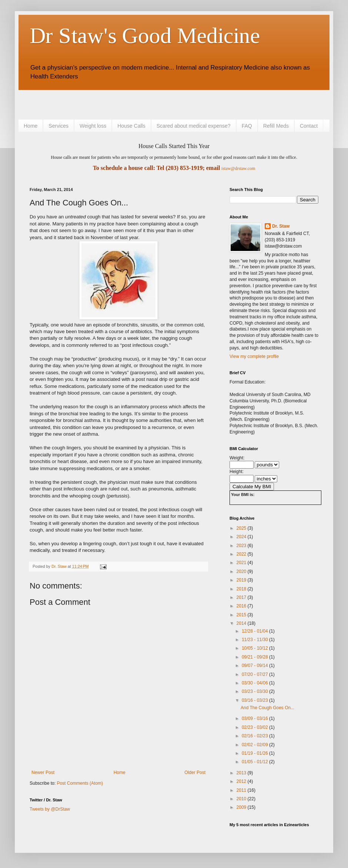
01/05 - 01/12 (255, 762)
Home (31, 126)
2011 (242, 790)
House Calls (131, 126)
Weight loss (93, 126)
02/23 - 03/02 (255, 727)
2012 (242, 781)
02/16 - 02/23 (255, 736)
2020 (242, 572)
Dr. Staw (281, 226)
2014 (242, 623)
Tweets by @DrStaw (50, 809)
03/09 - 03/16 (255, 718)
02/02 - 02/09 (255, 745)
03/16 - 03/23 (255, 700)
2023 (242, 546)
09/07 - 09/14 (255, 666)
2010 (242, 799)
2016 (242, 606)
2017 (242, 597)
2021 (242, 563)
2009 (242, 807)
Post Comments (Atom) (80, 783)
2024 (242, 537)
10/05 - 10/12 (255, 648)
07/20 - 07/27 (255, 674)
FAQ (247, 126)
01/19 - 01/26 (255, 753)
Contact (309, 126)
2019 (242, 580)
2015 (242, 615)
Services (58, 126)
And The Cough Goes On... (267, 708)
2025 (242, 528)
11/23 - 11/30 (255, 640)
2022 (242, 554)
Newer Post (43, 773)
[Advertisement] (116, 104)
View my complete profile (254, 356)
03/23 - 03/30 (255, 691)
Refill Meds (276, 126)
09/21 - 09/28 (255, 657)
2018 (242, 589)
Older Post (195, 773)
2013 (242, 773)
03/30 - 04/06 (255, 683)
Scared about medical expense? (194, 126)
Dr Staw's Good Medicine (145, 36)
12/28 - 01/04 (255, 631)
